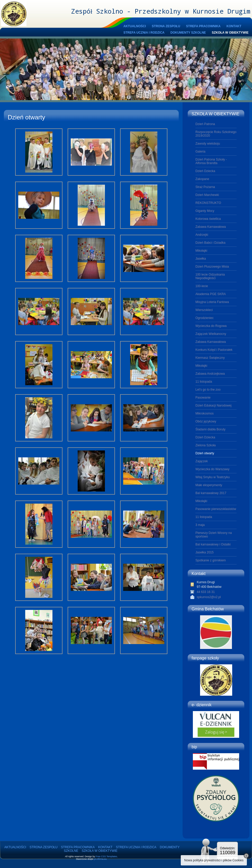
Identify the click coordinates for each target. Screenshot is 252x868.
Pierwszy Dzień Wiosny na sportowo (214, 535)
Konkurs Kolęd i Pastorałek (214, 350)
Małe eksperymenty (209, 485)
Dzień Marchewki (207, 195)
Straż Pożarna (205, 187)
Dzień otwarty (205, 453)
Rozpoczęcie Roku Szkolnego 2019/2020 (216, 134)
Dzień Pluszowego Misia (212, 267)
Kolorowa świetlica (208, 219)
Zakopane (202, 179)
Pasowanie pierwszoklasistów (216, 509)
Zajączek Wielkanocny (211, 334)
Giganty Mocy (205, 211)
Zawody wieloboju (208, 144)
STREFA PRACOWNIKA (203, 26)
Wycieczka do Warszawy (212, 469)
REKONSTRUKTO (208, 203)
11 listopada (204, 382)
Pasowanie (203, 398)
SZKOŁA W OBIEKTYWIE (230, 33)
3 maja (200, 525)
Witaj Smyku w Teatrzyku (213, 477)
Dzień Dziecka (205, 171)
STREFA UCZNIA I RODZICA (144, 33)
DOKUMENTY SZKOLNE (188, 33)
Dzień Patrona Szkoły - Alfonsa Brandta (211, 161)
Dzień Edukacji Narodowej (213, 405)
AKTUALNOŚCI (135, 26)
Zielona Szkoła (206, 445)
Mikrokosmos (205, 413)
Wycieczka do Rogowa (211, 326)
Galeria (200, 152)
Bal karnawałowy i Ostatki (213, 544)
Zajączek (202, 461)
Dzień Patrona (205, 124)
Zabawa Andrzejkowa (210, 374)
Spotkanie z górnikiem (211, 560)
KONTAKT (234, 26)
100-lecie (202, 286)
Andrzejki (202, 235)
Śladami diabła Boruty (210, 429)
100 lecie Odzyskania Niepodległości (210, 276)
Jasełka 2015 (205, 552)
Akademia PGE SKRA (211, 294)
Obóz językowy (206, 421)
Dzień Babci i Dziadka (210, 243)
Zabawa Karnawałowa (211, 227)
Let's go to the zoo (208, 390)
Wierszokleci (204, 310)
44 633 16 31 (206, 592)
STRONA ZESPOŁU (166, 26)
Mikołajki (201, 251)
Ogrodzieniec (205, 318)
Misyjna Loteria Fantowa (212, 302)
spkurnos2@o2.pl (209, 597)
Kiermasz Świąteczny (210, 358)
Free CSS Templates (106, 856)
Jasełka (201, 259)
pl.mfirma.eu (101, 859)
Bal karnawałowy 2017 (211, 493)
